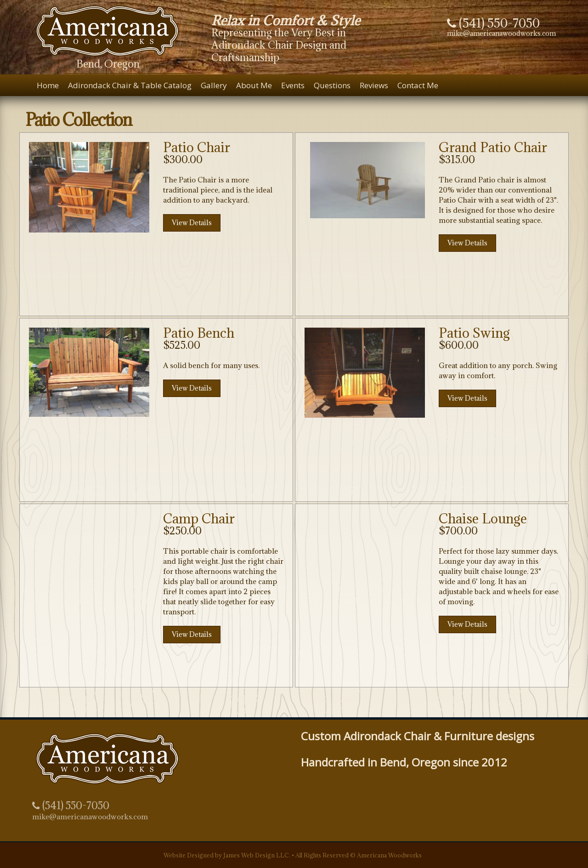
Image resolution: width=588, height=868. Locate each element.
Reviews (374, 85)
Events (293, 85)
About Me (254, 85)
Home (48, 85)
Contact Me (418, 85)
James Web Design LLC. (257, 855)
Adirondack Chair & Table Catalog (130, 85)
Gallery (214, 85)
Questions (332, 85)
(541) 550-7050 (71, 805)
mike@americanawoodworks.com (501, 33)
